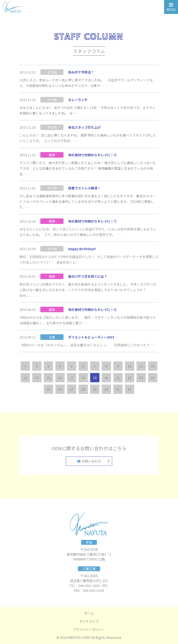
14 (37, 378)
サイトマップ (89, 621)
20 (106, 378)
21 (118, 378)
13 (25, 378)
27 (72, 389)
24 (153, 378)
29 (95, 389)
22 (130, 378)
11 (141, 366)
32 (130, 389)
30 (106, 389)
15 (48, 378)
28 (83, 389)
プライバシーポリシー (89, 629)
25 (48, 389)
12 (153, 366)
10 (130, 366)
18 (83, 378)
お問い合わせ (89, 461)
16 (60, 378)
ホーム (89, 613)
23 (141, 378)
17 (72, 378)
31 (118, 389)
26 (60, 389)
